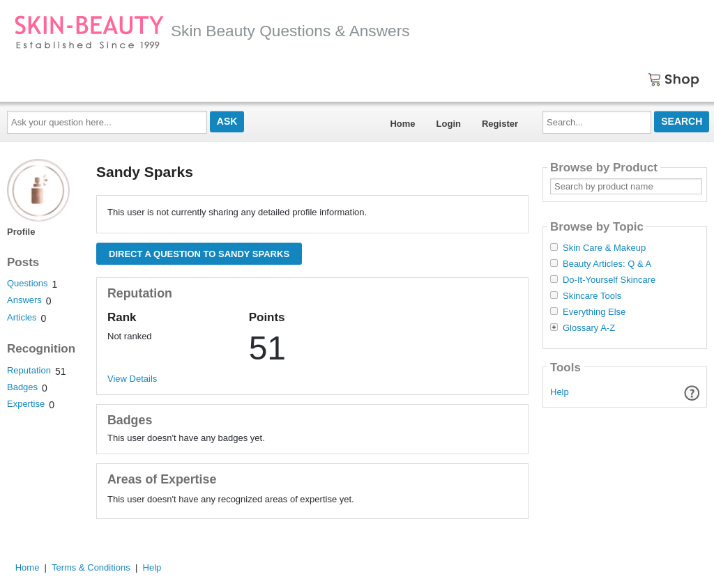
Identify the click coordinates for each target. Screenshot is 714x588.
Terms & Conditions (91, 567)
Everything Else (594, 312)
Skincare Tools (592, 296)
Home (402, 124)
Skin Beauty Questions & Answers (212, 31)
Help (560, 392)
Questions (28, 283)
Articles (22, 317)
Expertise (26, 404)
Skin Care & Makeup (604, 248)
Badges (22, 387)
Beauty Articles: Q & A (607, 264)
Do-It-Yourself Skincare (609, 280)
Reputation (29, 370)
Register (500, 124)
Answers (24, 300)
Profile (21, 232)
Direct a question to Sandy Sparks (199, 254)
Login (449, 124)
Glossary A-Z (589, 328)
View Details (132, 379)
